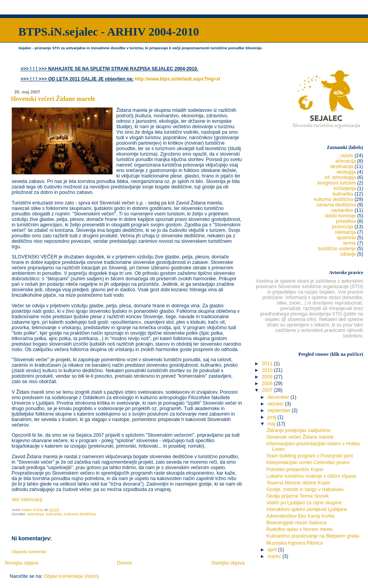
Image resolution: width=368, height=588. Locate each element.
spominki (346, 238)
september (280, 411)
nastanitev (342, 210)
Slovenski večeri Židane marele (300, 437)
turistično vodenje (337, 249)
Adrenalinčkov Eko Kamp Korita (300, 516)
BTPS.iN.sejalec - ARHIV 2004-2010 (109, 31)
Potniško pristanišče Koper (295, 470)
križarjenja (345, 188)
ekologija (346, 172)
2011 (268, 364)
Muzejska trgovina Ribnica (295, 543)
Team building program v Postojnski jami (310, 456)
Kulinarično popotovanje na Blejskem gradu (313, 536)
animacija (36, 514)
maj (272, 424)
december (279, 397)
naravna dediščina (336, 205)
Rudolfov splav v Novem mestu (300, 529)
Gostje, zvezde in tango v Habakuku (305, 489)
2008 (268, 384)
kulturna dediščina (80, 514)
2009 (268, 377)
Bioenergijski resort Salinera (297, 523)
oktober (276, 404)
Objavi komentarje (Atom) (71, 576)
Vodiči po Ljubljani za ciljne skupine (304, 503)
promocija (343, 227)
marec (275, 556)
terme (350, 243)
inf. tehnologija (340, 177)
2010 (268, 370)
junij (273, 417)
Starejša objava (228, 563)
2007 (268, 390)
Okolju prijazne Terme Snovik (298, 496)
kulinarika (54, 514)
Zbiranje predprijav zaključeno (298, 430)
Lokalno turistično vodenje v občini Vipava (311, 476)
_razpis (345, 156)
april (273, 550)
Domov (125, 563)
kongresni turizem (337, 183)
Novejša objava (21, 563)
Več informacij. (28, 500)
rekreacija (345, 232)
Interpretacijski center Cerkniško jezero (308, 463)
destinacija (342, 167)
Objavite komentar (29, 552)
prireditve (346, 221)
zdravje (348, 254)
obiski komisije (340, 216)
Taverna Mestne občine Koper (298, 483)
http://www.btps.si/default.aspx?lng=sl (178, 79)
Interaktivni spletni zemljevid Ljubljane (307, 509)
